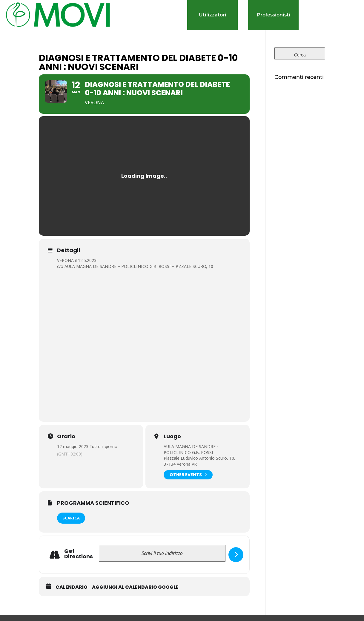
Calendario (72, 587)
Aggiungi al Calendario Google (135, 587)
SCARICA (71, 518)
